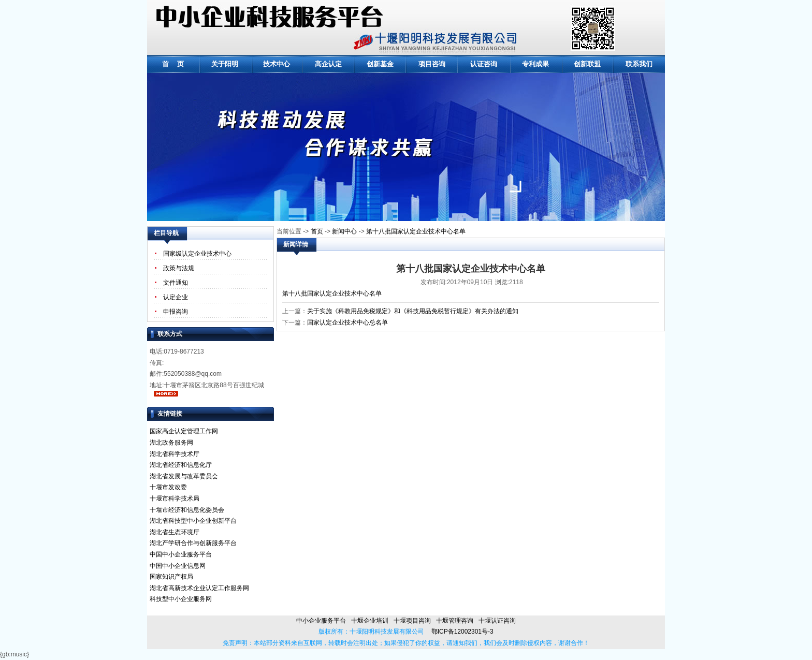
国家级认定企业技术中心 (197, 254)
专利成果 (535, 64)
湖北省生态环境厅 (175, 532)
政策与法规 (179, 268)
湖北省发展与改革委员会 (184, 476)
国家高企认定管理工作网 (184, 431)
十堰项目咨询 (412, 621)
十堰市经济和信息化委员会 (187, 510)
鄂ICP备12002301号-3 (459, 632)
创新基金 (380, 64)
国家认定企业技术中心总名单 (347, 322)
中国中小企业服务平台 (181, 554)
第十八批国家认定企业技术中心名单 (416, 231)
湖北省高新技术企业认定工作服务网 (199, 588)
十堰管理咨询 (455, 621)
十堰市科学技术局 (175, 498)
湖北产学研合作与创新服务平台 (193, 543)
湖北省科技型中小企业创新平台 (193, 521)
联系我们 (639, 64)
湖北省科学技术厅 (175, 454)
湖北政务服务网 (171, 443)
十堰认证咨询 (497, 621)
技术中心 (277, 64)
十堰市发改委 (168, 487)
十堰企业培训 (370, 621)
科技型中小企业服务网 (181, 599)
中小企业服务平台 (321, 621)
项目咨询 (432, 64)
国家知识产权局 (171, 577)
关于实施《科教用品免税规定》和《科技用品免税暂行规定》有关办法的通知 (413, 311)
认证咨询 (484, 64)
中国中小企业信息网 (178, 566)
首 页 (173, 64)
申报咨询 (176, 312)
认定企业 (176, 297)
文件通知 (176, 283)
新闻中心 (344, 231)
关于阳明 (225, 64)
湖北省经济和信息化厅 (181, 465)
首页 (317, 231)
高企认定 (328, 64)
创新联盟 (587, 64)
